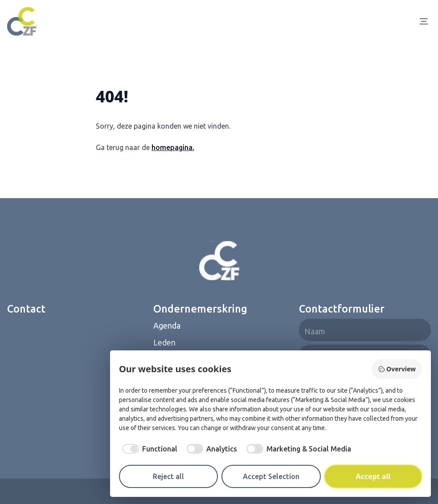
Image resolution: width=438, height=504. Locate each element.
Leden (164, 342)
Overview (397, 369)
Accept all (373, 476)
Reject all (168, 476)
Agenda (167, 325)
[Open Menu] (426, 21)
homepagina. (173, 147)
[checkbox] (148, 449)
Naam (315, 331)
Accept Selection (271, 476)
